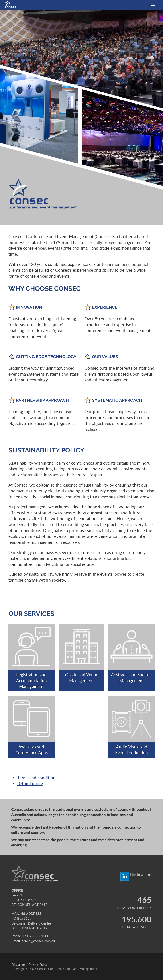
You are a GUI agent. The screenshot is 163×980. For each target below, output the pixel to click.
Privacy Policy (38, 965)
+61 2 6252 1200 (36, 936)
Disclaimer (19, 965)
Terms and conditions (37, 778)
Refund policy (30, 783)
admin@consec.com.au (38, 941)
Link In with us (141, 875)
